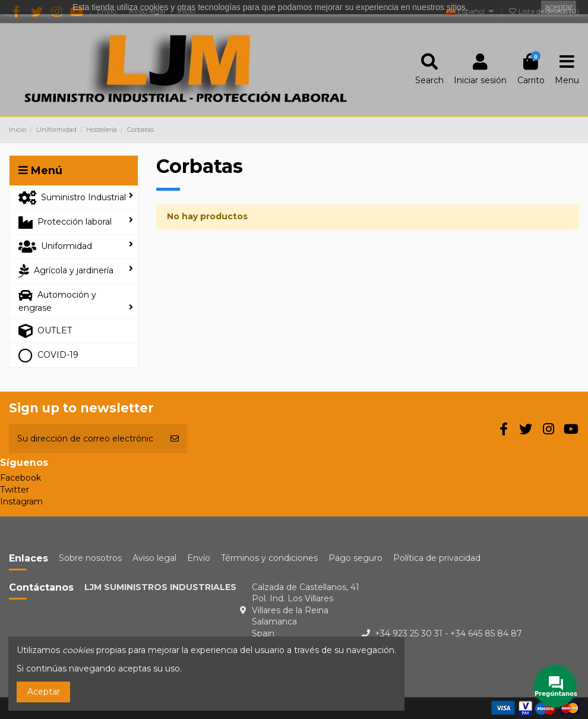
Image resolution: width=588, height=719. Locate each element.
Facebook (20, 478)
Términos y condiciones (269, 558)
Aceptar (44, 692)
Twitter (15, 490)
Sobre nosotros (90, 558)
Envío (199, 558)
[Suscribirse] (175, 439)
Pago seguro (355, 558)
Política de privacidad (437, 558)
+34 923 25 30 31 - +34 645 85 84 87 (448, 633)
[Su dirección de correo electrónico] (86, 439)
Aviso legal (154, 558)
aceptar (559, 7)
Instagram (21, 502)
